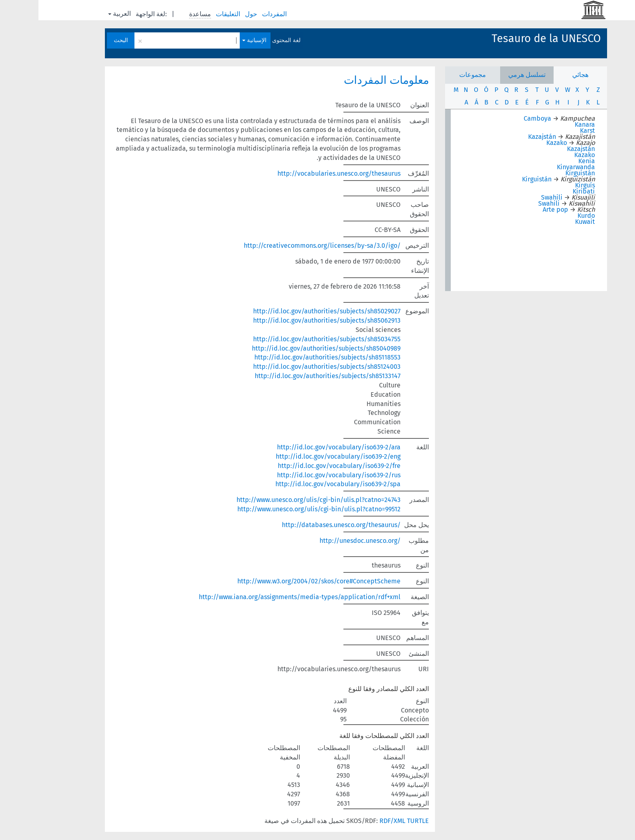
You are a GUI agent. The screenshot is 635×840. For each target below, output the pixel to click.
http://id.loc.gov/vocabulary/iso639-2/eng (300, 456)
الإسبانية (216, 40)
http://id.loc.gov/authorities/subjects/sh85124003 (288, 367)
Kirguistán (542, 173)
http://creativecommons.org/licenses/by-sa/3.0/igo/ (284, 246)
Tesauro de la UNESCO (508, 38)
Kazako (518, 143)
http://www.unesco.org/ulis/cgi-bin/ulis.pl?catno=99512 (280, 509)
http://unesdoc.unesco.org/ (322, 541)
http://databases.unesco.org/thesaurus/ (303, 525)
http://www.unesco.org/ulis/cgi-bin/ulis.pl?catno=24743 (280, 500)
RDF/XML (354, 821)
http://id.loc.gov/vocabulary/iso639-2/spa (299, 484)
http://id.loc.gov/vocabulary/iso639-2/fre (301, 466)
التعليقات (190, 14)
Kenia (548, 161)
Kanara (546, 124)
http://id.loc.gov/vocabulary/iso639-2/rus (300, 475)
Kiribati (545, 191)
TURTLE (379, 821)
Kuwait (547, 222)
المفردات (237, 14)
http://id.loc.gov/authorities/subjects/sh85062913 (288, 320)
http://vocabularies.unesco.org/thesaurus (300, 173)
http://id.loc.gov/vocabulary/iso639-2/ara (300, 447)
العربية (81, 14)
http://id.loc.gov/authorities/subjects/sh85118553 (289, 357)
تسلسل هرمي (488, 75)
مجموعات (434, 75)
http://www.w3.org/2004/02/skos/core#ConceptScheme (280, 581)
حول (213, 14)
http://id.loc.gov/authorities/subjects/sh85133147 (289, 376)
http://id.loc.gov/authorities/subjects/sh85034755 (288, 339)
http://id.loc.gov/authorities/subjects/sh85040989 (288, 348)
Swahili (513, 197)
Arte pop (517, 209)
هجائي (542, 75)
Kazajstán (504, 137)
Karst (549, 131)
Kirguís (547, 185)
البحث (82, 40)
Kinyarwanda (537, 167)
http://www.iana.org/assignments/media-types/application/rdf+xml (261, 597)
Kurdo (548, 216)
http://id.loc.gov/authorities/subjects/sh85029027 (288, 311)
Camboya (499, 118)
